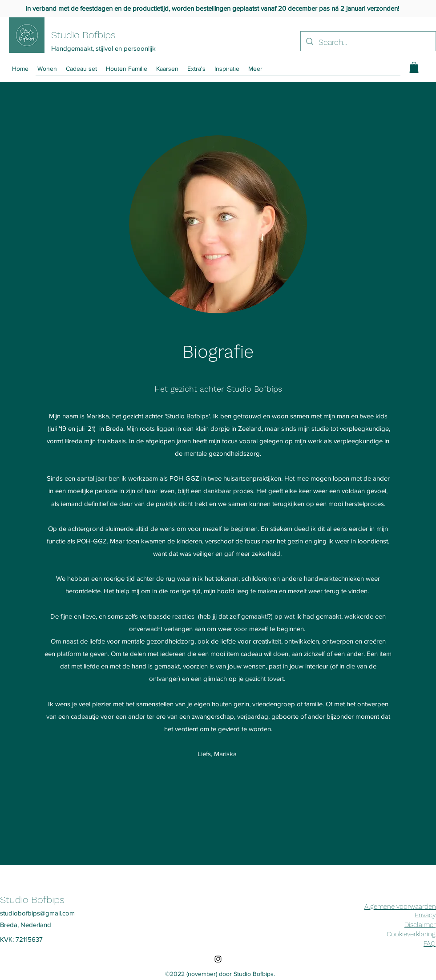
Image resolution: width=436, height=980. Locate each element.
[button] (255, 69)
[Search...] (368, 42)
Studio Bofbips (83, 35)
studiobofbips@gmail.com (37, 913)
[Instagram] (218, 959)
